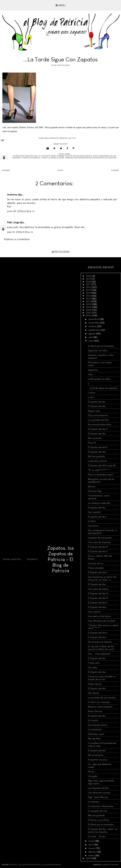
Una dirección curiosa (99, 793)
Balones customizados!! (100, 707)
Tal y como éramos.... (99, 415)
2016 (89, 287)
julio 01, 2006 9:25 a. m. (20, 232)
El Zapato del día (97, 406)
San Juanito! (94, 512)
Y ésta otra (94, 663)
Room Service (95, 711)
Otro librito (94, 693)
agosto (92, 334)
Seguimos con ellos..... (99, 351)
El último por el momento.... (102, 824)
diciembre (94, 319)
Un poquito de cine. (98, 811)
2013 (89, 296)
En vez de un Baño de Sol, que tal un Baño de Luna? (101, 648)
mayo (92, 841)
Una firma (93, 526)
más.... (91, 374)
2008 (89, 310)
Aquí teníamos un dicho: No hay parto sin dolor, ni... (102, 578)
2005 (89, 858)
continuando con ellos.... (100, 379)
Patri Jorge (13, 222)
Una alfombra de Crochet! (102, 621)
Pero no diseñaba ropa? (101, 475)
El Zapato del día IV (98, 593)
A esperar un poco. (98, 760)
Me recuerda (95, 438)
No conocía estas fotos (100, 424)
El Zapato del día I (97, 607)
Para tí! (92, 443)
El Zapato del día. (97, 434)
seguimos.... (94, 370)
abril (91, 845)
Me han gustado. (97, 456)
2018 (89, 282)
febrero (93, 852)
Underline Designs (110, 865)
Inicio (60, 170)
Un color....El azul (97, 836)
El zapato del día (97, 402)
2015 (89, 290)
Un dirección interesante (101, 806)
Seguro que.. (94, 411)
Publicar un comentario (17, 239)
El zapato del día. (97, 716)
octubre (93, 326)
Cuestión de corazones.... (101, 538)
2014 (89, 293)
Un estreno (94, 802)
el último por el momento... (102, 346)
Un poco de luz (96, 563)
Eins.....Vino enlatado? (99, 654)
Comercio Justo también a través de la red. (102, 678)
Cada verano (95, 684)
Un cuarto (93, 720)
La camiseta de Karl (98, 420)
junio (91, 341)
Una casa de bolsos (98, 589)
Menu (61, 5)
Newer (6, 170)
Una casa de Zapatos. (100, 542)
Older (115, 170)
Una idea (93, 667)
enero (92, 855)
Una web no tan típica (99, 616)
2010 (89, 304)
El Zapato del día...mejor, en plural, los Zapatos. (103, 830)
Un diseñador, (95, 729)
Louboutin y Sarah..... (99, 461)
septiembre (95, 330)
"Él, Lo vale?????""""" (99, 470)
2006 (89, 316)
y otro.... (92, 397)
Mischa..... (93, 487)
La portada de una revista (102, 698)
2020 (89, 276)
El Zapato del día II (98, 429)
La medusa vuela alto (99, 503)
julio (91, 337)
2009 (89, 307)
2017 (89, 284)
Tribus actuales (96, 568)
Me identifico (94, 739)
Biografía (32, 559)
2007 (89, 313)
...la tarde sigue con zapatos (103, 388)
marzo (92, 848)
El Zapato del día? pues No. (102, 465)
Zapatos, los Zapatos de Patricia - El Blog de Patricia (61, 559)
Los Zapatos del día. (99, 788)
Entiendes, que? (96, 734)
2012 (89, 299)
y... (89, 384)
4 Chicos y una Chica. (99, 820)
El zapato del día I (97, 517)
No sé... (92, 772)
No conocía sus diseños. (100, 642)
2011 (88, 301)
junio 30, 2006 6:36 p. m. (21, 211)
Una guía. (93, 776)
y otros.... (93, 393)
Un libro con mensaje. (99, 702)
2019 (89, 279)
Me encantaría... (97, 755)
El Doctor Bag (95, 491)
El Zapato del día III (98, 547)
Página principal (12, 559)
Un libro (92, 521)
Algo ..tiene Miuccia (98, 797)
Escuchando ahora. (98, 725)
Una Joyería (94, 612)
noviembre (94, 323)
